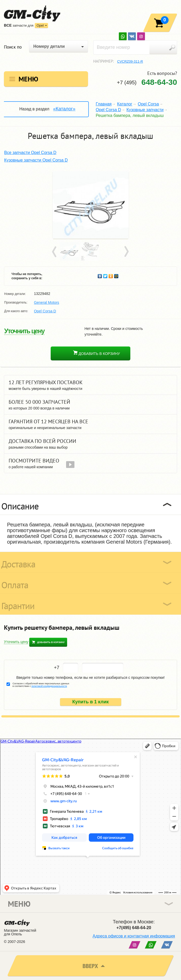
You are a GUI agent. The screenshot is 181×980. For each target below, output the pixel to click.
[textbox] (135, 47)
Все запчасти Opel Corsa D (30, 153)
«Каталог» (64, 109)
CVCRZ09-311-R (130, 61)
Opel (40, 25)
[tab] (90, 504)
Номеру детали (49, 46)
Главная (104, 104)
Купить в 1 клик (91, 702)
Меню (28, 79)
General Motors (46, 302)
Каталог (125, 104)
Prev (55, 252)
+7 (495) (147, 82)
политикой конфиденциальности (49, 686)
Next (126, 252)
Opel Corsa (148, 104)
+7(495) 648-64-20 (134, 928)
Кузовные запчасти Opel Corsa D (36, 160)
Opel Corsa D (108, 110)
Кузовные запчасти (145, 110)
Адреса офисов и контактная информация (134, 936)
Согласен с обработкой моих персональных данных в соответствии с (41, 685)
